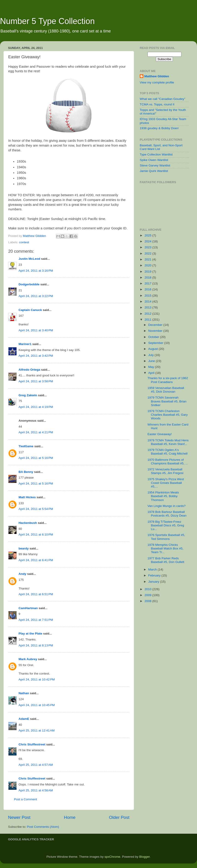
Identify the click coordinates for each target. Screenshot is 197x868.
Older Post (119, 817)
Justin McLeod (29, 259)
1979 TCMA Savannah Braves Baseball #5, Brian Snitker (167, 401)
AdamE (24, 719)
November (156, 331)
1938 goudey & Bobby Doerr (159, 128)
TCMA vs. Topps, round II (157, 104)
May (152, 367)
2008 (148, 601)
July (151, 355)
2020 (148, 265)
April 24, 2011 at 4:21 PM (36, 432)
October (154, 337)
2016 (148, 289)
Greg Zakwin (28, 395)
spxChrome (112, 857)
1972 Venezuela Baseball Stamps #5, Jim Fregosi (166, 471)
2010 (148, 589)
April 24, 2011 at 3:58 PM (36, 381)
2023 (148, 247)
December (156, 325)
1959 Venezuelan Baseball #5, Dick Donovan (166, 390)
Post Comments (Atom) (43, 827)
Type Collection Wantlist (156, 154)
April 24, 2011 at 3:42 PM (36, 356)
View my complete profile (157, 82)
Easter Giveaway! (160, 434)
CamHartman (28, 608)
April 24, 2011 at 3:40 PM (36, 330)
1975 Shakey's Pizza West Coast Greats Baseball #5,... (166, 483)
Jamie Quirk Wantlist (154, 171)
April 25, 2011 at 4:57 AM (36, 765)
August (153, 349)
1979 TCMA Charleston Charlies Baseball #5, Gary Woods (168, 415)
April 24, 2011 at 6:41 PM (36, 560)
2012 (148, 314)
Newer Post (19, 817)
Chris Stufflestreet (32, 744)
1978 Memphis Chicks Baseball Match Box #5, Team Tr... (166, 548)
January (154, 582)
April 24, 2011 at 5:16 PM (36, 458)
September (156, 343)
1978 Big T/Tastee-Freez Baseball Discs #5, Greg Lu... (166, 525)
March (153, 569)
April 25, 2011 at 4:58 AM (36, 790)
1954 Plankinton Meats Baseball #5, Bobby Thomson (163, 496)
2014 (148, 301)
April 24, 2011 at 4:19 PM (36, 407)
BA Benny (26, 472)
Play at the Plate (30, 634)
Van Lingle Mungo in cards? (167, 506)
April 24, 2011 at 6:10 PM (36, 534)
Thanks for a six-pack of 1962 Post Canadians (168, 380)
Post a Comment (26, 799)
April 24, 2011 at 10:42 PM (37, 679)
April (152, 373)
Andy (22, 574)
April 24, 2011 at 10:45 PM (37, 705)
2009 (148, 595)
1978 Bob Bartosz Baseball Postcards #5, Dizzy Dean (167, 514)
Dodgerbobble (29, 284)
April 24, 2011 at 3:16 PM (36, 271)
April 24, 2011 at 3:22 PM (36, 296)
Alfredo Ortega (29, 370)
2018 (148, 277)
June (152, 361)
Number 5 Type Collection (47, 21)
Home (70, 817)
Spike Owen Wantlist (154, 160)
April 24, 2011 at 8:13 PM (36, 645)
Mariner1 (25, 344)
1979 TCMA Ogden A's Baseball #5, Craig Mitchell (168, 452)
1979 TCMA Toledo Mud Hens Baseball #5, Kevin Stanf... (168, 442)
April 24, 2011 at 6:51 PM (36, 594)
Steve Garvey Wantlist (155, 165)
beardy (24, 548)
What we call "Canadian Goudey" (163, 99)
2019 (148, 272)
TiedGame (26, 446)
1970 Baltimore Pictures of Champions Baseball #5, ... (168, 462)
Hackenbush (28, 523)
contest (24, 242)
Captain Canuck (30, 310)
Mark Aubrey (28, 659)
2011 (148, 320)
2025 (148, 235)
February (155, 575)
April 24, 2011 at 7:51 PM (36, 620)
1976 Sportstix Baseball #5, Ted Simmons (166, 537)
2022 (148, 253)
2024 (148, 241)
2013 (148, 307)
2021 (148, 259)
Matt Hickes (27, 497)
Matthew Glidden (157, 76)
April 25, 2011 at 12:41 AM (37, 730)
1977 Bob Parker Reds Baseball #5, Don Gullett (166, 560)
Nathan (24, 693)
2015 (148, 296)
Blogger (145, 857)
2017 (148, 283)
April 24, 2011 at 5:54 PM (36, 509)
